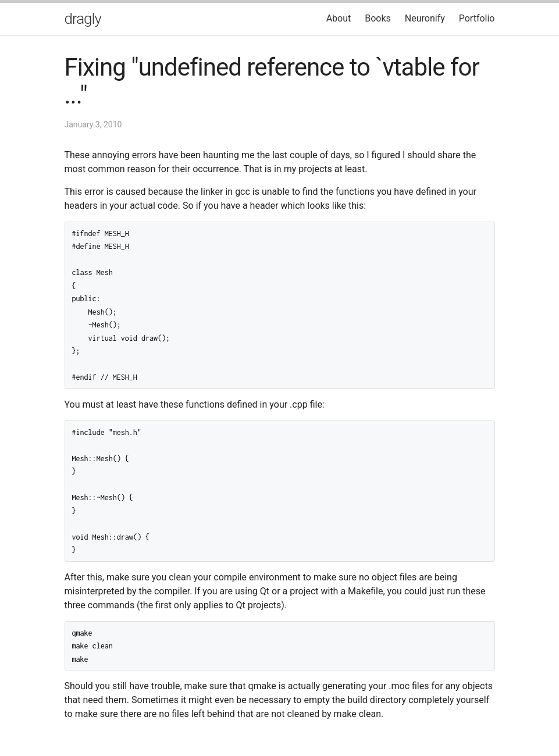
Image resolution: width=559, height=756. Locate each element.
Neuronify (425, 18)
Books (378, 18)
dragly (83, 19)
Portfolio (477, 18)
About (339, 18)
